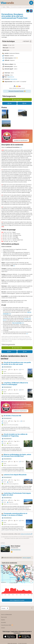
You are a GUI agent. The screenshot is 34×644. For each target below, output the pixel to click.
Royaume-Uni (11, 77)
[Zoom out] (31, 569)
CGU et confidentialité (6, 615)
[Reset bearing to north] (31, 571)
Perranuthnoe (14, 79)
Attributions (4, 582)
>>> (14, 266)
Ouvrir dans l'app (17, 100)
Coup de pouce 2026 (7, 625)
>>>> (21, 147)
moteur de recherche (26, 534)
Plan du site (4, 617)
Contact (3, 628)
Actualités (4, 622)
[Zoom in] (31, 567)
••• (1, 7)
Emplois (3, 620)
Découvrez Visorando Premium (17, 91)
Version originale (27, 558)
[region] (17, 574)
